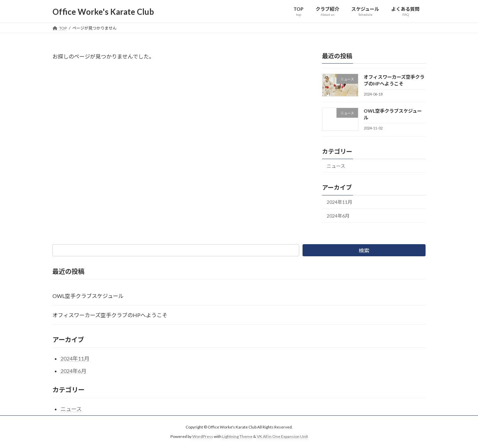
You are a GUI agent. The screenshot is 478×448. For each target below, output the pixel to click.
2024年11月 (340, 202)
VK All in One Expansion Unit (282, 436)
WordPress (203, 436)
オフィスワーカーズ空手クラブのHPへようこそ (110, 315)
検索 (364, 250)
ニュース (336, 166)
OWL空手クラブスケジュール (88, 296)
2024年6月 (338, 216)
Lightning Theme (237, 436)
